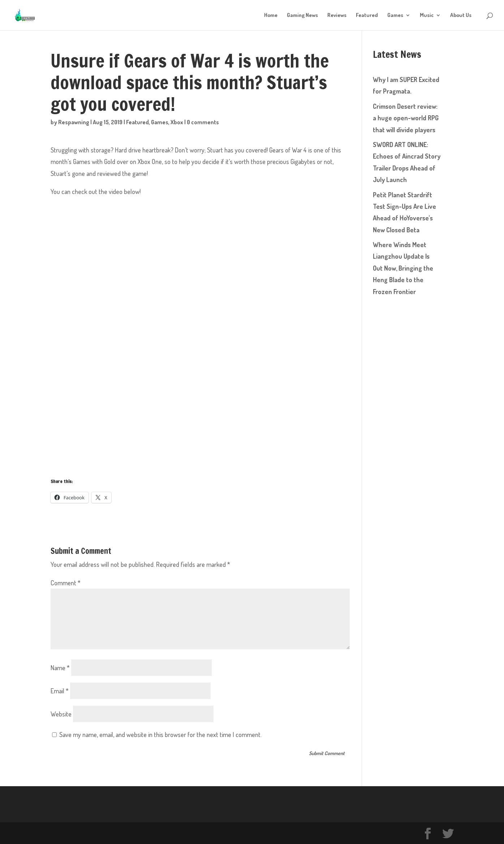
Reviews (337, 16)
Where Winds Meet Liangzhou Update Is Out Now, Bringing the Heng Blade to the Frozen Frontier (403, 268)
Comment (66, 583)
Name (60, 668)
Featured (367, 16)
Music (427, 16)
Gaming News (302, 16)
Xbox (177, 122)
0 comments (203, 122)
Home (271, 16)
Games (395, 16)
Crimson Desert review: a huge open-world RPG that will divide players (406, 118)
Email (60, 691)
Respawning (74, 122)
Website (61, 714)
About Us (461, 16)
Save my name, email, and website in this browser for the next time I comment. (160, 735)
